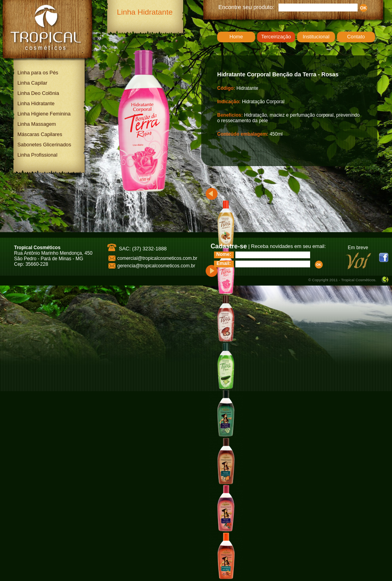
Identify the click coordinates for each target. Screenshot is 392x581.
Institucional (316, 37)
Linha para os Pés (38, 73)
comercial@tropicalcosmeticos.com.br (157, 258)
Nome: (224, 254)
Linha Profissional (37, 155)
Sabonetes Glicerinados (44, 145)
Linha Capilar (32, 83)
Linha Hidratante (36, 103)
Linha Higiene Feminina (44, 114)
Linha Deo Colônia (38, 93)
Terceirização (276, 37)
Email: (223, 263)
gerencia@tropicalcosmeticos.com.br (156, 266)
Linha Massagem (37, 124)
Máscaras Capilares (40, 134)
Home (236, 37)
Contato (356, 37)
